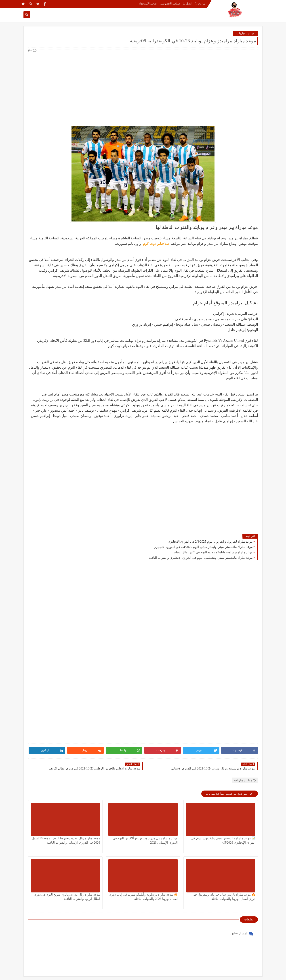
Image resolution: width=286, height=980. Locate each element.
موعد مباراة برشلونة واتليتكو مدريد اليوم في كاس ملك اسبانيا (213, 552)
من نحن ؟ (200, 4)
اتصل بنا (187, 4)
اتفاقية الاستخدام (148, 4)
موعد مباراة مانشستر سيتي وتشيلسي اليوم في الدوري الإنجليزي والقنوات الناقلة (201, 558)
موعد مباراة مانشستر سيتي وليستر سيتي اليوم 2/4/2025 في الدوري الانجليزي (203, 547)
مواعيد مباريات (245, 33)
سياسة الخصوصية (170, 4)
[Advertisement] (143, 85)
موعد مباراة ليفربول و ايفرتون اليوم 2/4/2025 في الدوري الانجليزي (210, 542)
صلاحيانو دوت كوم (156, 244)
